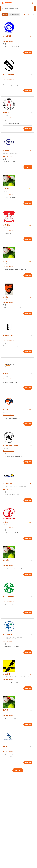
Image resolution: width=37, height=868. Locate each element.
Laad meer (18, 770)
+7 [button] (15, 639)
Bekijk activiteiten (9, 41)
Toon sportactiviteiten (14, 15)
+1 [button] (28, 677)
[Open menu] (33, 3)
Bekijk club (28, 52)
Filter (32, 15)
